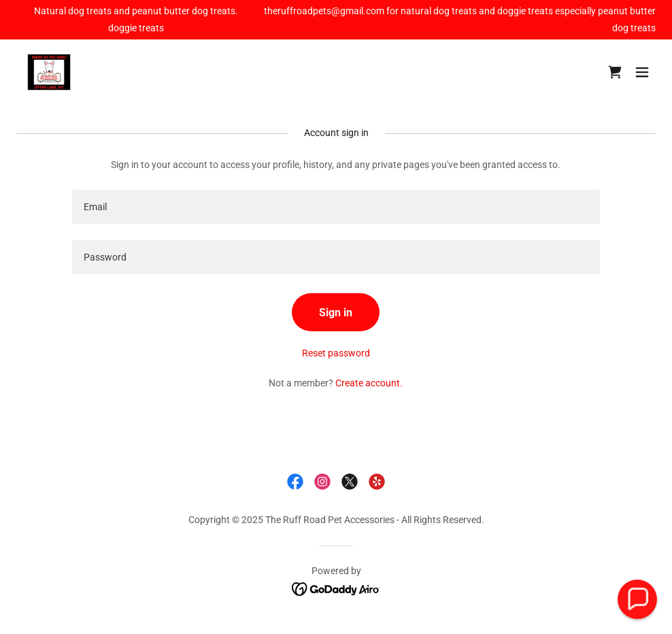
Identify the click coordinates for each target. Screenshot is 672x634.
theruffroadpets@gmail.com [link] (324, 11)
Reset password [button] (336, 353)
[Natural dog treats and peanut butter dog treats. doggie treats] (136, 20)
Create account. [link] (369, 383)
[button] (642, 72)
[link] (49, 72)
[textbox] (336, 207)
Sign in (336, 313)
